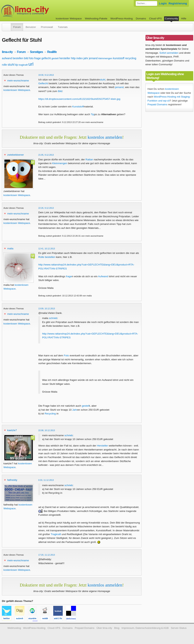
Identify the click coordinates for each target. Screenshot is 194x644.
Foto (66, 355)
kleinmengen (105, 58)
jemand (93, 58)
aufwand (7, 58)
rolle (4, 65)
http (73, 58)
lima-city (7, 52)
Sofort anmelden (169, 53)
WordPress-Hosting (122, 19)
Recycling (50, 414)
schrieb (53, 318)
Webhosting (14, 628)
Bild (60, 91)
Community (172, 19)
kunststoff (119, 58)
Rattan (89, 159)
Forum (17, 27)
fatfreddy (12, 480)
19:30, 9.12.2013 (46, 75)
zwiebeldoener (16, 155)
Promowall (47, 27)
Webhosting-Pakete (96, 19)
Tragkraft (56, 534)
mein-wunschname (18, 81)
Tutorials (63, 27)
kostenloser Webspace (69, 19)
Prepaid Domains (157, 104)
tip (17, 65)
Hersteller (102, 446)
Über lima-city (104, 628)
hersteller (65, 58)
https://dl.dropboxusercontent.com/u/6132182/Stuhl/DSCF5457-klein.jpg (79, 99)
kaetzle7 (12, 430)
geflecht (46, 58)
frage (38, 58)
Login (163, 3)
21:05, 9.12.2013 (46, 155)
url (31, 64)
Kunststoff (78, 107)
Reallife (52, 52)
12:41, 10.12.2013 (47, 249)
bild (26, 58)
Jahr (75, 410)
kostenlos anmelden (105, 137)
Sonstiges (36, 52)
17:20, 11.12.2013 (47, 555)
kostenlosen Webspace (17, 90)
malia (10, 248)
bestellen (18, 58)
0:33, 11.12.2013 (46, 480)
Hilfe (184, 19)
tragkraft (23, 65)
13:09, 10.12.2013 (47, 309)
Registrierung (178, 3)
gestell (55, 58)
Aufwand (103, 276)
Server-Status (179, 628)
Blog (117, 628)
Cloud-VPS (155, 19)
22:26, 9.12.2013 (46, 208)
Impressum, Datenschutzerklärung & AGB (145, 628)
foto (31, 58)
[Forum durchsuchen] (146, 3)
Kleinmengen (60, 163)
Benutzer (31, 27)
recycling (131, 58)
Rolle (41, 257)
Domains (141, 19)
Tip (92, 114)
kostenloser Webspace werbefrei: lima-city (39, 11)
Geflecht (43, 83)
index (79, 58)
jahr (86, 58)
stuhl (11, 65)
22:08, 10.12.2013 (47, 430)
